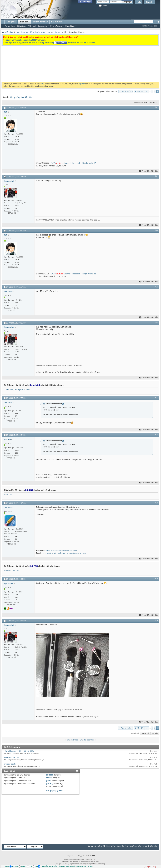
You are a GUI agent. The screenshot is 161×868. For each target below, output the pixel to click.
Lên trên (155, 733)
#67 (156, 435)
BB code (50, 775)
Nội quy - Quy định (54, 791)
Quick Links (70, 26)
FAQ (30, 26)
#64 (156, 287)
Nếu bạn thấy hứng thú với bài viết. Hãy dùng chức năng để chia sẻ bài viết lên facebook (50, 43)
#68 (156, 503)
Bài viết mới (21, 26)
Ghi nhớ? (103, 6)
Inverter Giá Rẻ (10, 764)
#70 (156, 620)
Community (42, 26)
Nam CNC (9, 495)
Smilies (49, 778)
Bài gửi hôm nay (40, 22)
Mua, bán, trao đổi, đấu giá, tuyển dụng (33, 32)
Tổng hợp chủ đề (89, 163)
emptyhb (19, 389)
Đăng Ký (150, 2)
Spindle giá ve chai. (12, 757)
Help (139, 2)
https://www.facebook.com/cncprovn (61, 551)
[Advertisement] (59, 76)
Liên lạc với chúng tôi (96, 846)
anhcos (7, 570)
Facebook (76, 163)
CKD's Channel (61, 163)
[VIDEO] (50, 783)
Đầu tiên (139, 91)
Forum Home (10, 26)
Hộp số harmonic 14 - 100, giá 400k (19, 751)
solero (27, 389)
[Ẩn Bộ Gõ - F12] (150, 867)
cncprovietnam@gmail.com (54, 553)
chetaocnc (9, 389)
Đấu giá (57, 32)
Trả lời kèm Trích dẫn (149, 171)
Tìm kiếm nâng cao (149, 26)
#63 (156, 230)
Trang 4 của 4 (127, 91)
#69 (156, 579)
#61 (156, 107)
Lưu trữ (146, 846)
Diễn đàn (24, 22)
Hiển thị (152, 102)
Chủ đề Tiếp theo (87, 740)
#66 (156, 398)
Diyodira (16, 570)
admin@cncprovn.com (77, 553)
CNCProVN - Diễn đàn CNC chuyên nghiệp (124, 846)
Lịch (35, 26)
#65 (156, 323)
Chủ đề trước (72, 740)
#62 (156, 176)
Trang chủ (11, 22)
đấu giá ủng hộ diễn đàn (21, 97)
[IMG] (49, 781)
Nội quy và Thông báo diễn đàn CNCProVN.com (25, 40)
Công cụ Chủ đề (140, 102)
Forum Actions (56, 26)
